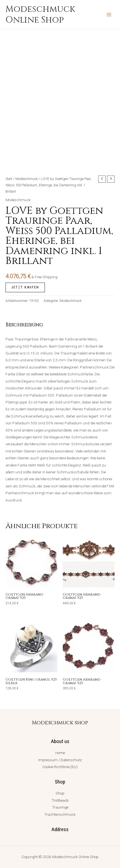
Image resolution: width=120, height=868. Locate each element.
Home (60, 753)
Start (9, 179)
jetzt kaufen (25, 287)
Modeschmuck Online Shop (40, 15)
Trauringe (60, 807)
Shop (60, 793)
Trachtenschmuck (60, 814)
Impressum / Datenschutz (60, 760)
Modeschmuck (27, 179)
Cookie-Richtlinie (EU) (60, 767)
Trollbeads (60, 800)
